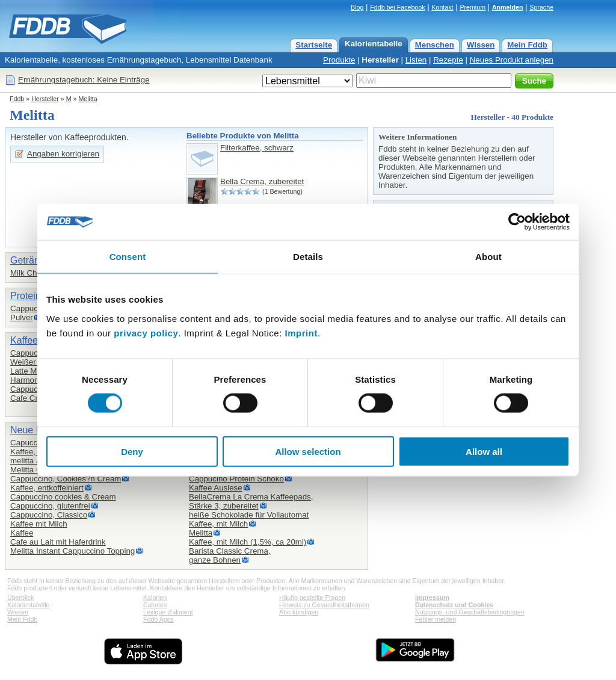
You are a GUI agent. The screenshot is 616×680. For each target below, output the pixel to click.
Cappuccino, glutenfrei (50, 506)
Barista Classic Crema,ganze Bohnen (230, 555)
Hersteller (380, 60)
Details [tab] (308, 257)
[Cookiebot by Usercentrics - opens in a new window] (517, 222)
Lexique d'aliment (168, 612)
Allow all (484, 451)
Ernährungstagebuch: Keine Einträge (84, 80)
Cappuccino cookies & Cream (63, 497)
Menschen (435, 45)
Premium (473, 7)
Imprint (301, 332)
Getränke (30, 260)
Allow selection (308, 451)
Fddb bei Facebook (397, 7)
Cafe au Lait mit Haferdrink (58, 542)
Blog (357, 7)
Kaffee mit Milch (39, 524)
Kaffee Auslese (216, 488)
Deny (132, 451)
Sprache (541, 7)
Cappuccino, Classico (49, 515)
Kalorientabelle (374, 44)
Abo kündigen (299, 612)
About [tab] (488, 257)
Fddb (17, 99)
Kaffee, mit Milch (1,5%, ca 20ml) (248, 542)
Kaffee (22, 533)
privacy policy (146, 332)
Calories (155, 605)
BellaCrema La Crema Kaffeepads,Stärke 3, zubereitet (251, 501)
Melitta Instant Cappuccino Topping (72, 551)
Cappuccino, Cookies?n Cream (66, 479)
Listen (416, 60)
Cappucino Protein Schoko (236, 479)
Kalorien (155, 598)
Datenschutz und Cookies (454, 605)
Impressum (432, 598)
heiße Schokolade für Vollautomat (249, 515)
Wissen (481, 45)
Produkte (339, 60)
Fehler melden (436, 619)
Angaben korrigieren (63, 154)
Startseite (314, 45)
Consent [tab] (128, 257)
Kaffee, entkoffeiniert (47, 488)
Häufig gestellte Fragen (312, 598)
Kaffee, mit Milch (218, 524)
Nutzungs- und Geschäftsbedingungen (470, 612)
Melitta (88, 99)
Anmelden (508, 7)
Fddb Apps (159, 619)
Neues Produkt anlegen (512, 60)
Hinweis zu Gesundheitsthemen (324, 605)
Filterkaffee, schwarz (257, 148)
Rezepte (448, 60)
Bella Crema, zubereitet (262, 181)
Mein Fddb (527, 45)
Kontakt (442, 7)
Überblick (20, 598)
